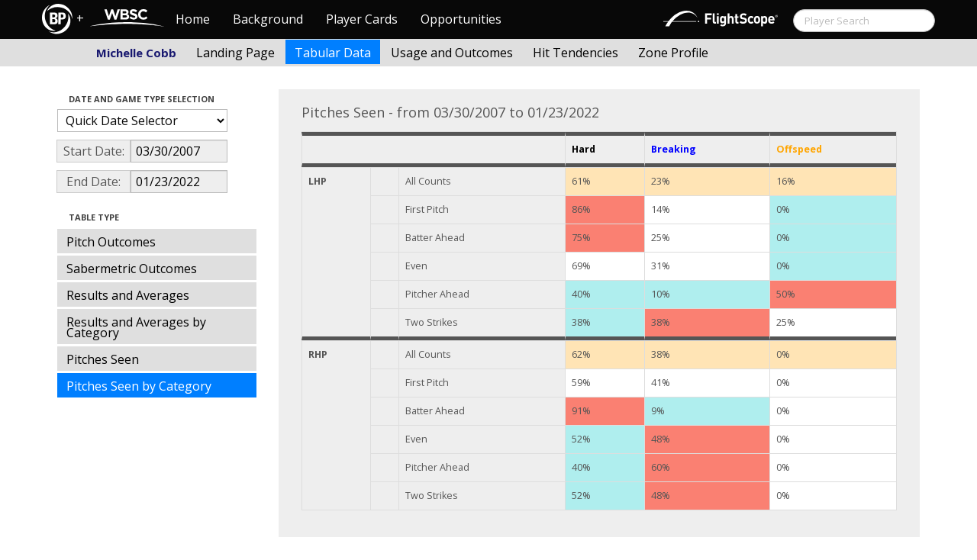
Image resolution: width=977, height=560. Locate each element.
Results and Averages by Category (136, 327)
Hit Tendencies (576, 53)
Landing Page (235, 53)
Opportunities (461, 19)
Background (268, 19)
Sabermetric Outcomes (132, 269)
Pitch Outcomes (111, 242)
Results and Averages (128, 295)
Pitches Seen (103, 359)
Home (193, 19)
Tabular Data (333, 53)
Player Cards (362, 19)
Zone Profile (673, 53)
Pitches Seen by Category (139, 386)
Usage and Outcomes (452, 53)
